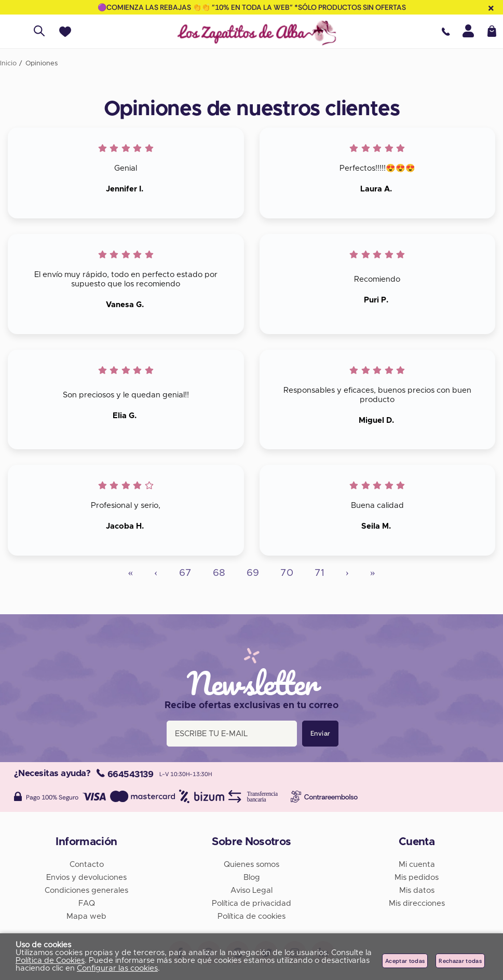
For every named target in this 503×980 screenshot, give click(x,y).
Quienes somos (251, 865)
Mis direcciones (417, 903)
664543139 (125, 774)
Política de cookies (251, 916)
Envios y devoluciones (86, 878)
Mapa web (86, 916)
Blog (252, 878)
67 (185, 573)
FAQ (87, 903)
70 (287, 573)
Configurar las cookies (117, 968)
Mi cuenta (417, 865)
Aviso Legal (251, 891)
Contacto (87, 865)
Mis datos (417, 891)
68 (219, 573)
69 (253, 573)
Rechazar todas (460, 961)
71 (320, 573)
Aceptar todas (405, 961)
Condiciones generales (86, 891)
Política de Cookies (50, 961)
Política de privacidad (251, 903)
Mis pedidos (417, 878)
